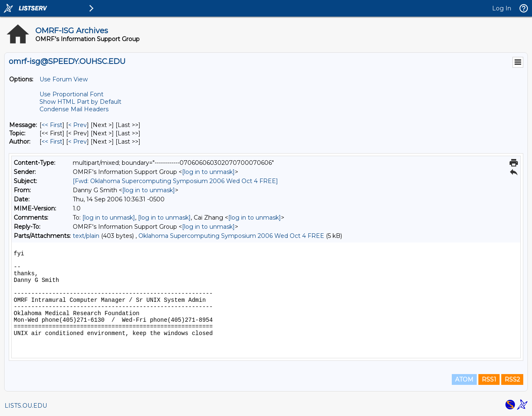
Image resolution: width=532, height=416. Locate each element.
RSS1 (489, 379)
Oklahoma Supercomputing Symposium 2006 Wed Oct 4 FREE (231, 236)
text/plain (86, 236)
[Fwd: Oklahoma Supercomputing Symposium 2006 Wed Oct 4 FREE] (175, 181)
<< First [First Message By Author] (52, 142)
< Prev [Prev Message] (78, 125)
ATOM (464, 379)
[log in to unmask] (208, 172)
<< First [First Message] (52, 125)
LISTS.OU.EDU (26, 406)
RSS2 (512, 379)
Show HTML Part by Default (80, 102)
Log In (502, 8)
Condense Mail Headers (74, 109)
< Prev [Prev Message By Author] (78, 142)
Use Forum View (64, 79)
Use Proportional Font (71, 94)
